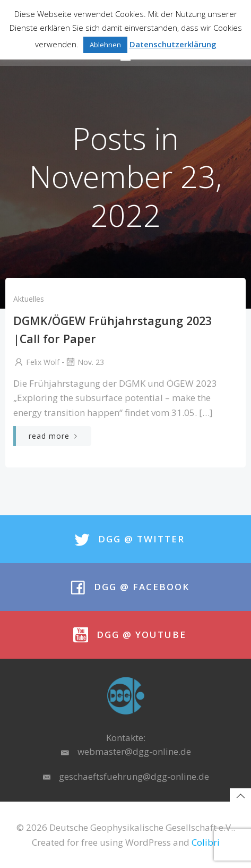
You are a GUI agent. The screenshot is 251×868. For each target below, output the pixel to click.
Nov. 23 (84, 362)
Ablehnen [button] (105, 45)
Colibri (206, 842)
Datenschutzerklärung (173, 44)
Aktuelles (29, 299)
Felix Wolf (36, 362)
